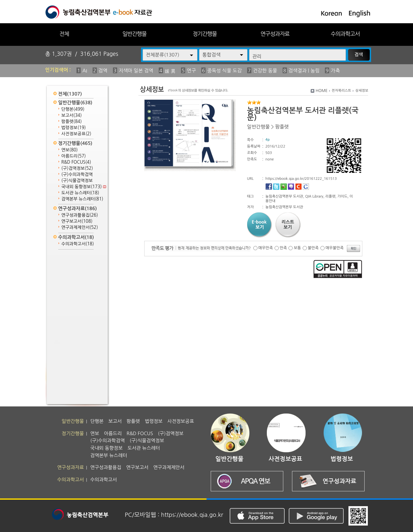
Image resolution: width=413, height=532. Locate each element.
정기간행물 (205, 34)
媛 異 (170, 71)
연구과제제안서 (80, 227)
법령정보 (74, 128)
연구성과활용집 (80, 215)
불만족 (313, 248)
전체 (64, 34)
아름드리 (74, 156)
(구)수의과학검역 (77, 174)
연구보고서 (77, 221)
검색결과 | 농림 (304, 71)
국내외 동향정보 (84, 187)
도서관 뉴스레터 (80, 193)
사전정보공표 (76, 134)
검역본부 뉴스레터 (82, 199)
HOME (322, 91)
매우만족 (266, 248)
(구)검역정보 (77, 168)
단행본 (73, 109)
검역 (103, 71)
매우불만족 (335, 248)
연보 (70, 150)
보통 (297, 248)
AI (85, 71)
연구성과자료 (275, 34)
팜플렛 (71, 122)
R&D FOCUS (76, 162)
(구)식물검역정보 (77, 181)
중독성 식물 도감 (224, 71)
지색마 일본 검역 (136, 71)
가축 (335, 71)
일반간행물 (134, 34)
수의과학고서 (345, 34)
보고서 (71, 115)
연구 (191, 71)
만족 (283, 248)
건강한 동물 (265, 71)
